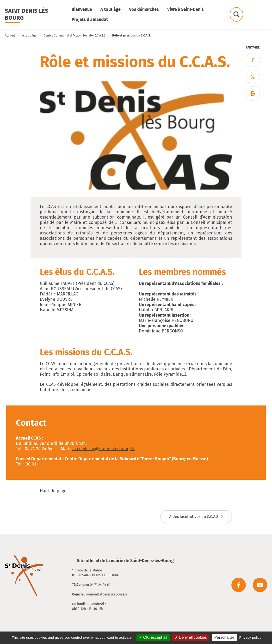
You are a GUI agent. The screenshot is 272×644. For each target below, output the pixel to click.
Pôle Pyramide (168, 374)
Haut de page (53, 491)
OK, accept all (153, 637)
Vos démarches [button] (144, 9)
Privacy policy (250, 637)
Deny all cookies (191, 637)
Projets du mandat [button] (90, 19)
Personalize (224, 637)
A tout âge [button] (111, 9)
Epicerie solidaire (94, 374)
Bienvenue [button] (82, 9)
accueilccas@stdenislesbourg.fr (104, 449)
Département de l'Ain (210, 369)
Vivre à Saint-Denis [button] (185, 9)
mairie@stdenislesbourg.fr (107, 594)
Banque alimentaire (132, 374)
